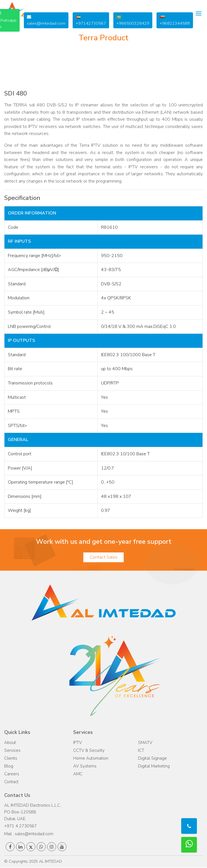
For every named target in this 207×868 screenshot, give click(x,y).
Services (12, 751)
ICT (141, 751)
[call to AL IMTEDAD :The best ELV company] (189, 826)
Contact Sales (104, 558)
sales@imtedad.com (46, 21)
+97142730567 (91, 20)
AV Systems (85, 767)
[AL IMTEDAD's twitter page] (31, 847)
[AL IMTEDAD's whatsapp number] (41, 847)
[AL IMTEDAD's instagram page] (52, 847)
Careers (12, 774)
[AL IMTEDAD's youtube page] (62, 847)
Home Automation (91, 759)
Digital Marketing (154, 767)
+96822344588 (175, 20)
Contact (11, 782)
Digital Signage (152, 759)
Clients (11, 759)
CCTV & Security (89, 751)
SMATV (145, 743)
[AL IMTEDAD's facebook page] (10, 847)
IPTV (78, 743)
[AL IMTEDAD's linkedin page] (20, 847)
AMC (78, 774)
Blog (9, 767)
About (10, 743)
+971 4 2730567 (20, 827)
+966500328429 (133, 20)
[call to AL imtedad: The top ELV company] (189, 845)
